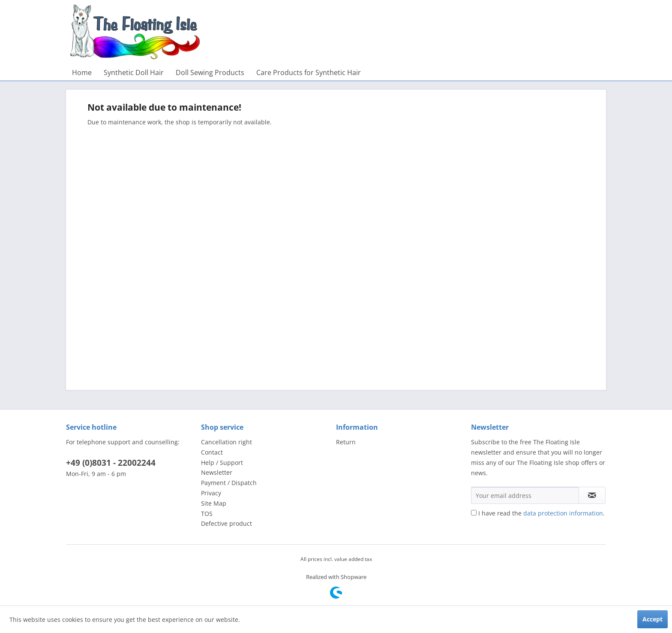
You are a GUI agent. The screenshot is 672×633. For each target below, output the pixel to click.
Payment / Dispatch (229, 483)
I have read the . (541, 513)
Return (346, 442)
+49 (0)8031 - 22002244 (111, 463)
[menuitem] (82, 72)
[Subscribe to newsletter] (592, 495)
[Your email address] (525, 495)
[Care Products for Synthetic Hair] (309, 72)
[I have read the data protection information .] (474, 513)
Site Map (214, 503)
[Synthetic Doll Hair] (134, 72)
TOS (207, 514)
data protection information (563, 513)
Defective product (226, 523)
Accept (652, 619)
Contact (212, 452)
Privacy (211, 493)
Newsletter (217, 472)
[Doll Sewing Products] (210, 72)
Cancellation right (226, 442)
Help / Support (222, 463)
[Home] (82, 72)
